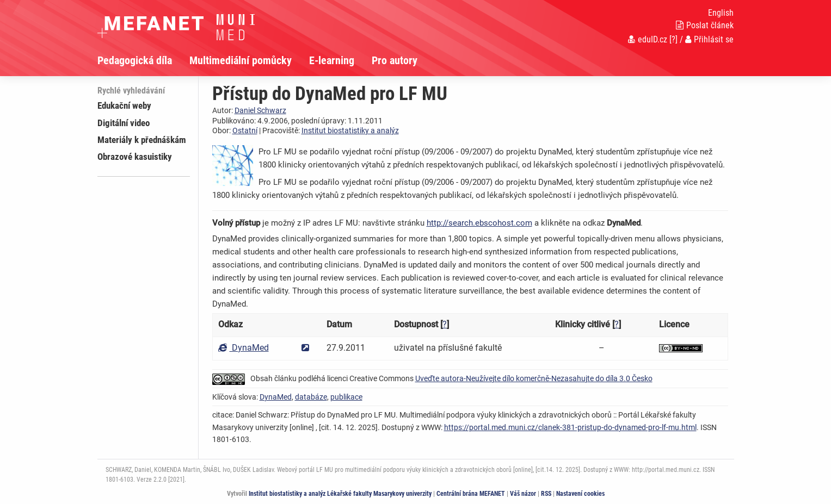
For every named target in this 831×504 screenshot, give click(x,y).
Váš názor (523, 494)
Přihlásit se (709, 39)
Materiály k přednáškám (142, 140)
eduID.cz (648, 39)
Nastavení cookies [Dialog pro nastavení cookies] (580, 494)
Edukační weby (124, 105)
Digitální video (124, 123)
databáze (311, 397)
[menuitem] (143, 60)
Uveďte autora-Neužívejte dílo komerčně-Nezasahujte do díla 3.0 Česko (534, 378)
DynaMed (244, 348)
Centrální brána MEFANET (471, 494)
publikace (346, 397)
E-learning (332, 60)
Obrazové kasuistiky (135, 157)
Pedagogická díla (135, 60)
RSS (546, 494)
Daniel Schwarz (260, 110)
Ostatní (245, 130)
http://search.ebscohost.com (479, 223)
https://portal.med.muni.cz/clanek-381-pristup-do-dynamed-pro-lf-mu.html (570, 427)
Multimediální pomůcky (241, 60)
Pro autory (395, 60)
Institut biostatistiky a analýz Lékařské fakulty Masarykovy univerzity (340, 494)
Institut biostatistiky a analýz (350, 130)
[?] (673, 39)
